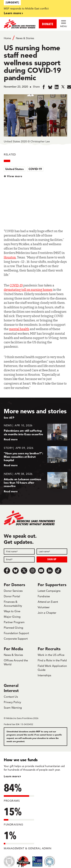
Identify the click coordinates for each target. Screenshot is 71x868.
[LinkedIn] (50, 571)
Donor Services (13, 591)
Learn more (12, 13)
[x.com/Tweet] (24, 571)
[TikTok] (58, 571)
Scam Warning (13, 708)
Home (7, 38)
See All (8, 418)
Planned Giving (13, 628)
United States (14, 169)
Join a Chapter (47, 613)
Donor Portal (12, 596)
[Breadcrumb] (35, 38)
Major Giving (12, 617)
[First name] (19, 552)
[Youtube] (41, 571)
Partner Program (14, 622)
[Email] (19, 559)
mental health (19, 329)
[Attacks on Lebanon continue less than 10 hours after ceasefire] (35, 482)
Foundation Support (16, 633)
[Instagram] (33, 571)
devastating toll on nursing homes (28, 290)
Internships (44, 675)
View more (15, 176)
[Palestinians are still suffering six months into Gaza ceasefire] (35, 432)
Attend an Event (48, 602)
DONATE (48, 24)
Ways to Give (12, 611)
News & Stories (25, 38)
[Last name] (52, 552)
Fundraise (44, 596)
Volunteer (44, 607)
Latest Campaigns (49, 591)
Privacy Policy (12, 702)
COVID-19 (35, 169)
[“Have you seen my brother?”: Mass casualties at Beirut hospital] (35, 456)
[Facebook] (7, 571)
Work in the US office (51, 655)
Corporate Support (16, 639)
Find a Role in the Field (52, 660)
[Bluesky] (16, 571)
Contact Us (11, 697)
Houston (10, 257)
